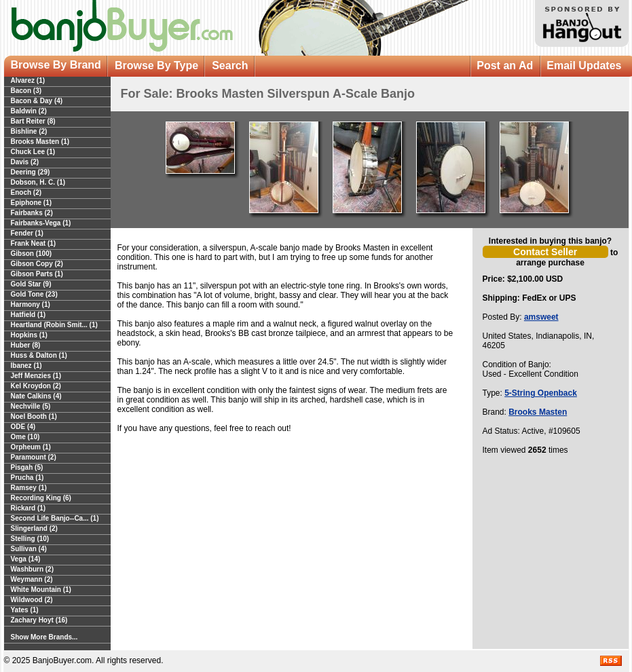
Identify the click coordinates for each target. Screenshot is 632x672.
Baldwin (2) (29, 111)
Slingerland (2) (34, 528)
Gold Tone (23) (34, 294)
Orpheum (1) (31, 447)
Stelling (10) (30, 539)
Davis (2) (25, 162)
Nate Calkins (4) (36, 396)
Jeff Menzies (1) (36, 376)
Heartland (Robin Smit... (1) (54, 325)
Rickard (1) (29, 508)
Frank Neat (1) (34, 243)
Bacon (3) (26, 91)
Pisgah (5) (27, 467)
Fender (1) (27, 233)
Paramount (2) (34, 457)
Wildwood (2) (32, 600)
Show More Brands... (44, 637)
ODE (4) (23, 427)
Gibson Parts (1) (37, 274)
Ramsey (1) (29, 488)
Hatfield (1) (29, 315)
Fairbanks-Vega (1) (41, 223)
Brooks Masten (538, 412)
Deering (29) (31, 172)
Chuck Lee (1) (33, 152)
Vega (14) (26, 559)
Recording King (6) (41, 498)
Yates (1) (25, 610)
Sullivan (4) (29, 549)
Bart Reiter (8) (33, 121)
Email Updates (584, 66)
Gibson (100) (32, 254)
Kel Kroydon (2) (36, 386)
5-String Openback (541, 393)
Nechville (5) (31, 406)
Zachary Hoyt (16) (39, 620)
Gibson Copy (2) (37, 264)
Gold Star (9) (31, 284)
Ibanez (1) (26, 366)
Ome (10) (25, 437)
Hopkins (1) (29, 335)
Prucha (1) (27, 478)
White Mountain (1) (41, 590)
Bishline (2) (29, 131)
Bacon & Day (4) (37, 101)
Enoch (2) (26, 192)
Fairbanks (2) (32, 213)
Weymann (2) (32, 579)
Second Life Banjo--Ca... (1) (55, 518)
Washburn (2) (33, 569)
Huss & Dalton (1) (39, 355)
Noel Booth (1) (34, 416)
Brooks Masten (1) (40, 142)
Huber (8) (26, 345)
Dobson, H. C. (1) (38, 182)
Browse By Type (156, 66)
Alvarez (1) (28, 80)
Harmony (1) (31, 304)
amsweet (541, 317)
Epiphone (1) (32, 203)
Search (230, 66)
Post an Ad (505, 66)
